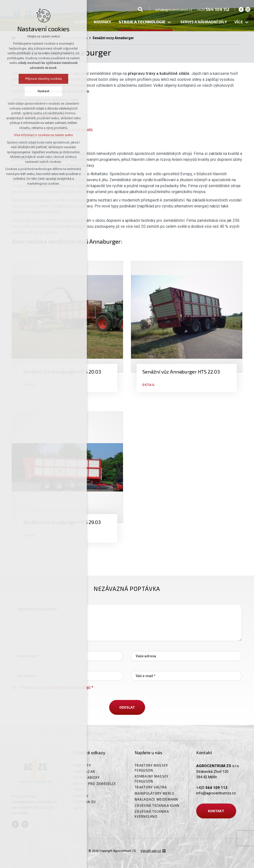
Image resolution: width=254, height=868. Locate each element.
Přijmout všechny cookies (44, 79)
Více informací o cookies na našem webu (43, 135)
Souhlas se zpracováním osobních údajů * (57, 687)
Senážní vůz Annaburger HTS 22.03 (181, 372)
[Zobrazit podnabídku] (169, 22)
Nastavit (44, 91)
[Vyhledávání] (140, 9)
